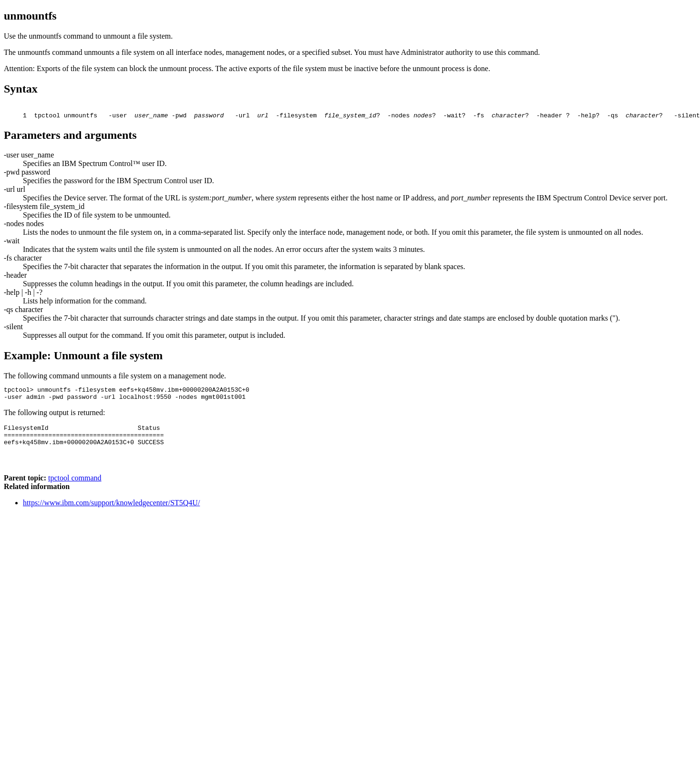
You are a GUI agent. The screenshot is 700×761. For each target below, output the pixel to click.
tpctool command (75, 492)
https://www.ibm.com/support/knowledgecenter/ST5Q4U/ (111, 517)
